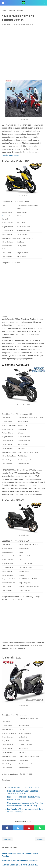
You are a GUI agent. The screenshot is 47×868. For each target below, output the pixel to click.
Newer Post (7, 839)
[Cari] (44, 3)
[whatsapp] (40, 828)
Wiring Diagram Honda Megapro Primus (20, 860)
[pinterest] (29, 828)
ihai (10, 25)
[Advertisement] (23, 52)
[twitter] (18, 828)
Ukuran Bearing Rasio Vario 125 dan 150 (21, 865)
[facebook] (7, 828)
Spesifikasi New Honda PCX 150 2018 (23, 787)
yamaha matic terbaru (11, 155)
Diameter (6, 216)
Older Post (40, 839)
